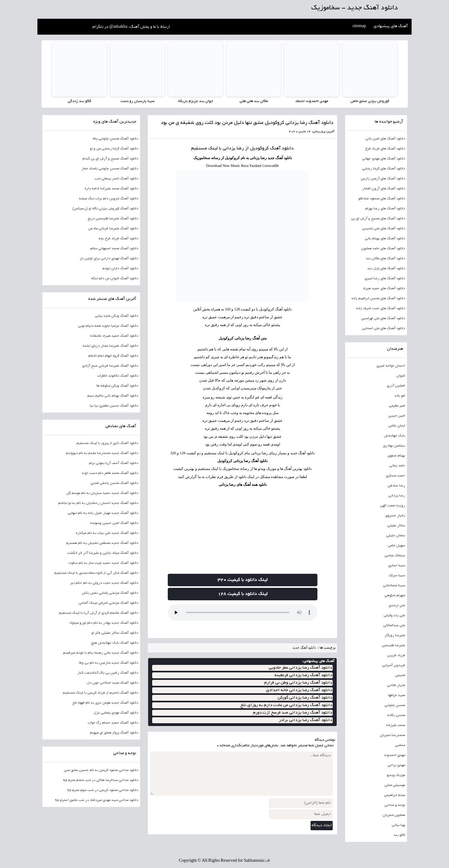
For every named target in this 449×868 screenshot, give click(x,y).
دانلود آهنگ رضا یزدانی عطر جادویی (300, 668)
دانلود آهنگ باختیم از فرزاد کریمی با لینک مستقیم (100, 693)
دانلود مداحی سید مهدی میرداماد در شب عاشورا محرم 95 (96, 800)
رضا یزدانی (397, 496)
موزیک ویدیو (396, 775)
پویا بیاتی (398, 825)
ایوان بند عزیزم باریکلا (195, 101)
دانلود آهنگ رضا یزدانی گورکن (305, 698)
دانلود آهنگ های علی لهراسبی (383, 319)
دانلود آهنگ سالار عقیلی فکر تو (115, 633)
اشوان (401, 376)
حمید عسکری (395, 476)
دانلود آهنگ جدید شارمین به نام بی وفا (109, 663)
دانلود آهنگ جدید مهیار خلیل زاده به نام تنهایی (103, 513)
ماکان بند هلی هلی (253, 101)
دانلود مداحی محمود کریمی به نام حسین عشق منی (101, 770)
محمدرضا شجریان (392, 735)
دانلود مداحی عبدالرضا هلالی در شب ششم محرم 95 (100, 780)
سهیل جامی (396, 546)
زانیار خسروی (395, 516)
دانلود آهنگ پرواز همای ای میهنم (114, 733)
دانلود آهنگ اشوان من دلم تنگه (115, 279)
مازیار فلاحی (396, 685)
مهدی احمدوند (394, 755)
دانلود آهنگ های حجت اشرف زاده (381, 309)
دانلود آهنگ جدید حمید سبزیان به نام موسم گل (102, 493)
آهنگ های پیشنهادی (391, 27)
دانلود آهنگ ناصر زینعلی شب (116, 179)
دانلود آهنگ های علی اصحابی (384, 329)
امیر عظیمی (397, 406)
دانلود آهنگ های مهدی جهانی (384, 159)
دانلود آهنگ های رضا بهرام (385, 209)
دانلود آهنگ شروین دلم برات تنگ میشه (109, 199)
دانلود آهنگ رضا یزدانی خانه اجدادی (299, 690)
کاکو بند (399, 835)
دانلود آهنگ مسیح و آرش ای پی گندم (110, 159)
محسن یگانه (396, 715)
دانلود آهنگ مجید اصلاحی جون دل (112, 683)
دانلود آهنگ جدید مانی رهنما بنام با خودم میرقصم (101, 653)
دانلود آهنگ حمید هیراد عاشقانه (114, 336)
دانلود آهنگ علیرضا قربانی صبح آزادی (110, 366)
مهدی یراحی (396, 765)
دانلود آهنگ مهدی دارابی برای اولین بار (109, 259)
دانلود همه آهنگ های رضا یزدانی (243, 484)
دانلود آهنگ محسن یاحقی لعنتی (114, 483)
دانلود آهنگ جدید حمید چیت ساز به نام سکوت (103, 563)
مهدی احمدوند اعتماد (312, 101)
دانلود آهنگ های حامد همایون (383, 249)
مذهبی (400, 745)
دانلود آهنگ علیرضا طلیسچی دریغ (113, 219)
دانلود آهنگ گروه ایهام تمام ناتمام (113, 356)
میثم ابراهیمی (394, 795)
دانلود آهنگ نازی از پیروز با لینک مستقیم (107, 443)
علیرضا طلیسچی (393, 646)
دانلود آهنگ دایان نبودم (120, 269)
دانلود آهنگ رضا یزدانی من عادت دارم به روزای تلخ (286, 705)
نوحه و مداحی (395, 805)
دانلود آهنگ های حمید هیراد (384, 289)
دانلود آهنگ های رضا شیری (385, 279)
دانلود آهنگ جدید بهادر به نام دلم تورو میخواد (104, 623)
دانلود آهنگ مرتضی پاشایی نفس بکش (110, 593)
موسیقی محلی (395, 785)
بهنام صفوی (396, 456)
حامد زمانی (397, 466)
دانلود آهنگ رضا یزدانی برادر (306, 720)
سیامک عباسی (395, 556)
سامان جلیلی (396, 536)
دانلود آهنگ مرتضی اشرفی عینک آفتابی (108, 603)
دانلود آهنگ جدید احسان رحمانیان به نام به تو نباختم (98, 503)
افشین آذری (396, 386)
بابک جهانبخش (394, 436)
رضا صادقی (396, 486)
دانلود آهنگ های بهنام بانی (385, 239)
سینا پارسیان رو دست (137, 101)
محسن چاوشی (395, 705)
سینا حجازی (397, 566)
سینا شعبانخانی (394, 586)
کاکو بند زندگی (79, 101)
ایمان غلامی (397, 426)
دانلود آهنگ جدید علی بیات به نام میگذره (107, 533)
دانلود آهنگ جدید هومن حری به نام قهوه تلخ (105, 703)
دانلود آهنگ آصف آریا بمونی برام (113, 463)
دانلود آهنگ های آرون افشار (384, 189)
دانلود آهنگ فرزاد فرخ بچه (118, 239)
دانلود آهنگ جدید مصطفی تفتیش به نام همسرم (102, 543)
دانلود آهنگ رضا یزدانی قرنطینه (303, 675)
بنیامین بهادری (394, 446)
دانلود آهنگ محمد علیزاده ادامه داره (111, 189)
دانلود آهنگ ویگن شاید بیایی (116, 316)
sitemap (359, 27)
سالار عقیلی (396, 526)
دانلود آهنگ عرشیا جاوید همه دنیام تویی (108, 326)
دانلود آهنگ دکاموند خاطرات (118, 376)
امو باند (400, 396)
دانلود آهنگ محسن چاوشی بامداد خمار (110, 169)
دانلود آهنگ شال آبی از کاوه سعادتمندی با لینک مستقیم (96, 573)
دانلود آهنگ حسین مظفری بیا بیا (114, 406)
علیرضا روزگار (395, 636)
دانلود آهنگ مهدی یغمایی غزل (116, 713)
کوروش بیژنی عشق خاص (370, 101)
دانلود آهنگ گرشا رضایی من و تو (114, 149)
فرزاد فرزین (396, 656)
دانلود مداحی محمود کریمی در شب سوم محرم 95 (102, 790)
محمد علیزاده (396, 725)
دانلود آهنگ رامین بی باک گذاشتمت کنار (108, 673)
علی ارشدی (397, 606)
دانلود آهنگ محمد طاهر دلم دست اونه (110, 473)
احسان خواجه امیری (391, 366)
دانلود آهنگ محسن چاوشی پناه (115, 139)
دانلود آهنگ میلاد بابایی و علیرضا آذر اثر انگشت (103, 553)
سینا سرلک (397, 576)
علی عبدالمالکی (394, 626)
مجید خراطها (397, 695)
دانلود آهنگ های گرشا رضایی (384, 169)
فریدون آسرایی (393, 666)
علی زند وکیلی (394, 616)
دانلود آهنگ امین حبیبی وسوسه (114, 523)
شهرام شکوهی (395, 596)
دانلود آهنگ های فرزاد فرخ (385, 149)
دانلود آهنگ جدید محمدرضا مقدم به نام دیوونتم (102, 453)
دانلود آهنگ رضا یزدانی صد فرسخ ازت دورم (292, 713)
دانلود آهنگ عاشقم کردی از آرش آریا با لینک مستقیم (99, 613)
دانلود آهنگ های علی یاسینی (384, 229)
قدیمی (400, 675)
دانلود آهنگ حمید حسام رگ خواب (113, 723)
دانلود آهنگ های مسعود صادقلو (382, 199)
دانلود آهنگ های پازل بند (386, 269)
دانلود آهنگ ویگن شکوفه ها (117, 386)
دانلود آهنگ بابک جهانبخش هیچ (115, 643)
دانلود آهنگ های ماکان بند (385, 259)
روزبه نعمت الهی (393, 506)
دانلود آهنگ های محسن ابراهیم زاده (378, 299)
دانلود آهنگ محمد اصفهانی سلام (114, 249)
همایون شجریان (394, 815)
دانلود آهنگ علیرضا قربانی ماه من (113, 229)
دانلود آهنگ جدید (304, 647)
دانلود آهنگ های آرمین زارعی (383, 179)
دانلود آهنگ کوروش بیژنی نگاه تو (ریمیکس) (105, 209)
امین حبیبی (397, 416)
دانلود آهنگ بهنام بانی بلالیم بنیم (113, 396)
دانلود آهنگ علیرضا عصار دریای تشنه (110, 346)
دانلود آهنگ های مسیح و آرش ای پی (378, 219)
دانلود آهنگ (282, 149)
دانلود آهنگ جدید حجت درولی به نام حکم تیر (104, 583)
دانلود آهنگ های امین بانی (385, 139)
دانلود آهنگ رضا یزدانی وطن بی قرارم (298, 683)
